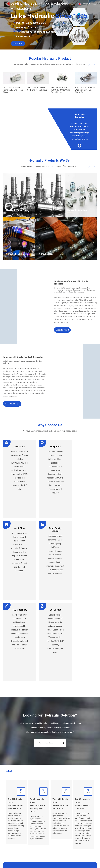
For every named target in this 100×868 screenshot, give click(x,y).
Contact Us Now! (50, 801)
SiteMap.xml (31, 864)
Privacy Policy (56, 864)
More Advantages (13, 403)
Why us (43, 831)
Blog (53, 822)
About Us (44, 825)
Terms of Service (43, 864)
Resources (45, 834)
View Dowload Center (52, 664)
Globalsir (94, 864)
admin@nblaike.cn (10, 835)
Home (43, 822)
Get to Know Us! (63, 329)
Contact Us (56, 825)
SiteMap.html (20, 864)
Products (44, 828)
